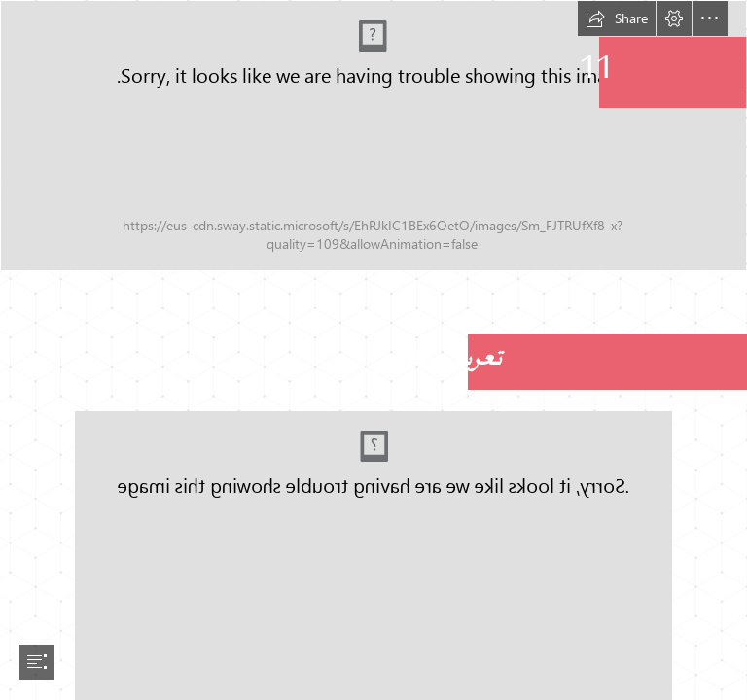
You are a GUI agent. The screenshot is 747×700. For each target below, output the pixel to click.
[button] (617, 18)
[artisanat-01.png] (373, 136)
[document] (373, 350)
